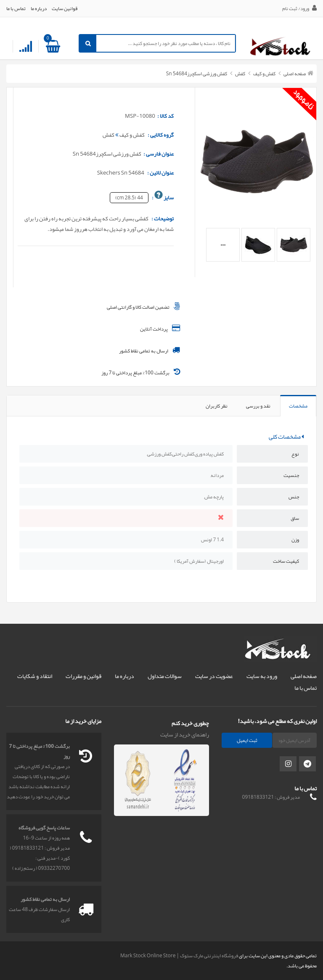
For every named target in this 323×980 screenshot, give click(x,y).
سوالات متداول (165, 676)
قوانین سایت (65, 8)
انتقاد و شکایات (35, 676)
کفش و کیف (264, 74)
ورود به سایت (262, 676)
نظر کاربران (217, 406)
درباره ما (39, 8)
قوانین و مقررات (83, 676)
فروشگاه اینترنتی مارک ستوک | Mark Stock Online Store (179, 956)
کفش (240, 74)
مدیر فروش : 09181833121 (271, 797)
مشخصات (298, 406)
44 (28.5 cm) (129, 198)
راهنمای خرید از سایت (185, 734)
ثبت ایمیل (247, 740)
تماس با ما (16, 8)
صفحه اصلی (295, 74)
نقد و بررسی (258, 406)
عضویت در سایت (214, 676)
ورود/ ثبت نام (299, 8)
